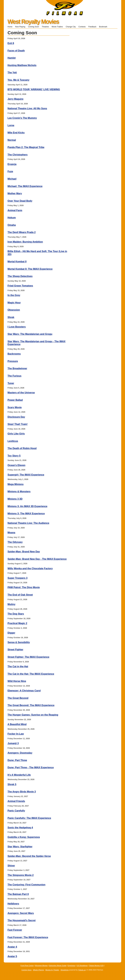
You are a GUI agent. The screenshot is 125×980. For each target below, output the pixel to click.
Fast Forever (15, 930)
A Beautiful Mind (17, 724)
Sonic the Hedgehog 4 (20, 828)
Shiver (11, 866)
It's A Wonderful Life (19, 775)
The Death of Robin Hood (22, 448)
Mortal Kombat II (17, 262)
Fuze (10, 171)
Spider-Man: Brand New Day (24, 552)
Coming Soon (33, 27)
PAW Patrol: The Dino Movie (24, 587)
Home (10, 27)
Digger (11, 633)
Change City (71, 27)
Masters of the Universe (21, 393)
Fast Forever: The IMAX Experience (28, 937)
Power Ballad (15, 400)
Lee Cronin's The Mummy (22, 118)
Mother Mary (15, 193)
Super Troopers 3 (18, 578)
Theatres (45, 27)
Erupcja (12, 164)
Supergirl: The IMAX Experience (26, 475)
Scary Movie (15, 407)
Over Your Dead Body (20, 201)
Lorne (11, 125)
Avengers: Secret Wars (21, 913)
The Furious (14, 376)
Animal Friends (16, 801)
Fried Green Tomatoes (20, 286)
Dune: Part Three (17, 760)
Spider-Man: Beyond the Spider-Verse (29, 856)
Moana (11, 533)
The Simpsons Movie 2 (21, 875)
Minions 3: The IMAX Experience (26, 514)
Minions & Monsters (19, 492)
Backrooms (14, 354)
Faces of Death (16, 51)
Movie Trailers (57, 27)
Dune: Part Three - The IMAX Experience (31, 767)
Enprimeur (71, 966)
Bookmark (104, 27)
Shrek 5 (12, 784)
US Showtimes (82, 966)
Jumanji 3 (13, 743)
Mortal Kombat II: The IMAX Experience (30, 269)
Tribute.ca (82, 970)
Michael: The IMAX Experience (25, 186)
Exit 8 (11, 43)
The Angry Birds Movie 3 (22, 792)
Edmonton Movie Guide (58, 966)
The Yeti (12, 73)
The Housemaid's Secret (22, 920)
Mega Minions (16, 484)
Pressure (13, 361)
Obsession (14, 310)
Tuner (11, 383)
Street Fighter (15, 650)
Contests (82, 27)
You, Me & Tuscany (18, 80)
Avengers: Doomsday (20, 753)
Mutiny (11, 604)
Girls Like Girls (16, 434)
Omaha (12, 225)
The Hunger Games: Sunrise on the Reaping (33, 715)
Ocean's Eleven (16, 465)
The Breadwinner (17, 368)
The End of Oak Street (20, 595)
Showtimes (65, 970)
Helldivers (13, 904)
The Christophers (18, 155)
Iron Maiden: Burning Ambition (25, 242)
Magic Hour (14, 303)
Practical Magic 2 (17, 623)
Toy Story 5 (14, 456)
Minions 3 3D (15, 499)
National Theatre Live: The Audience (28, 523)
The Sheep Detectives (20, 276)
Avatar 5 (12, 956)
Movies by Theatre (52, 970)
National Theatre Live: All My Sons (27, 108)
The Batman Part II (18, 894)
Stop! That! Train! (18, 424)
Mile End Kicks (16, 133)
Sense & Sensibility (19, 642)
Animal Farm (15, 210)
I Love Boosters (17, 327)
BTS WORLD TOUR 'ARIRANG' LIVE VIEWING (34, 89)
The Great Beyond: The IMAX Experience (31, 705)
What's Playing (38, 970)
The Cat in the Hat (18, 666)
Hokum (12, 218)
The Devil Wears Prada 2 (22, 232)
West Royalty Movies (33, 22)
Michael (12, 179)
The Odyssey (15, 542)
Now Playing (20, 27)
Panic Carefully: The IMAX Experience (29, 818)
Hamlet (12, 58)
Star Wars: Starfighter (20, 847)
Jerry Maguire (15, 99)
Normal (12, 140)
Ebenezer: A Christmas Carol (24, 691)
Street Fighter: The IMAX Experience (28, 657)
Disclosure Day (16, 417)
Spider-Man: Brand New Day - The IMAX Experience (37, 559)
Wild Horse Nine (17, 681)
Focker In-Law (16, 734)
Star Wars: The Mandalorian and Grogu (30, 334)
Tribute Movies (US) (96, 966)
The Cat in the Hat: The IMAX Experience (31, 674)
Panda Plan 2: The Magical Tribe (26, 147)
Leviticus (13, 441)
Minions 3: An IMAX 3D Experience (27, 506)
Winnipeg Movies (41, 966)
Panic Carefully (16, 811)
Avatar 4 (12, 947)
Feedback (92, 27)
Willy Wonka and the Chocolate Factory (30, 569)
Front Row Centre (27, 966)
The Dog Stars (16, 614)
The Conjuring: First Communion (26, 885)
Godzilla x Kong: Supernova (24, 837)
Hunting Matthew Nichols (22, 65)
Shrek (11, 317)
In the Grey (14, 295)
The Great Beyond (18, 698)
